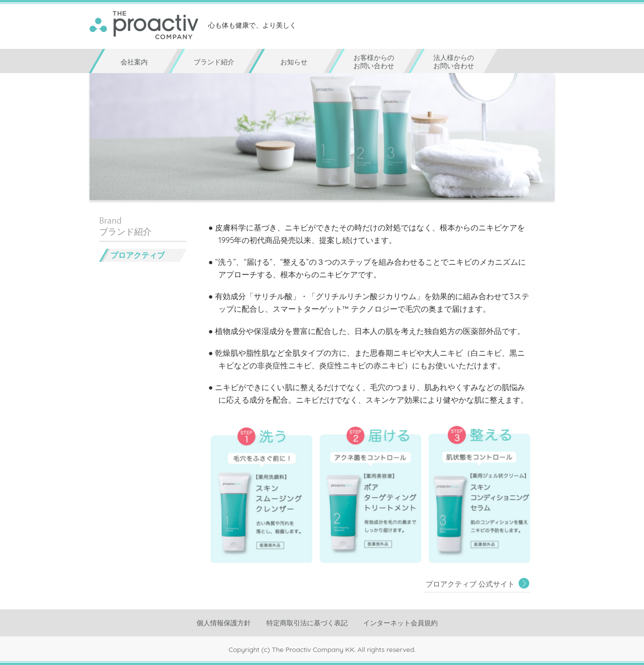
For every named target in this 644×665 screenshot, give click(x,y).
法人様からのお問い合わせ (454, 62)
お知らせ (294, 62)
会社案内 (134, 62)
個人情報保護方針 (224, 623)
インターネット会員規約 (400, 623)
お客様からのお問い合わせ (374, 62)
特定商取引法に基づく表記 (307, 623)
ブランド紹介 (214, 62)
